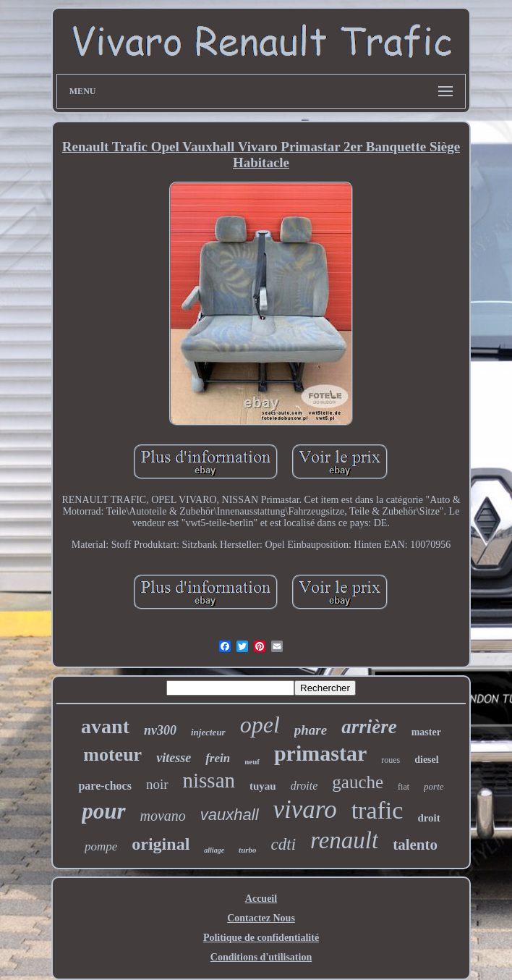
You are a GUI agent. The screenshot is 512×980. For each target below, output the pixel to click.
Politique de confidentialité (261, 938)
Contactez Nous (261, 918)
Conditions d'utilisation (261, 957)
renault (344, 840)
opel (260, 725)
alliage (214, 850)
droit (428, 818)
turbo (247, 850)
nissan (209, 780)
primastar (320, 753)
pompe (101, 846)
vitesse (174, 758)
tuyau (263, 786)
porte (434, 786)
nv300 (160, 730)
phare (311, 730)
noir (157, 784)
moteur (112, 755)
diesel (426, 760)
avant (105, 726)
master (426, 732)
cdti (284, 844)
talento (415, 845)
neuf (252, 761)
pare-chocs (104, 786)
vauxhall (230, 815)
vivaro (305, 810)
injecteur (208, 732)
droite (304, 786)
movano (163, 816)
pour (103, 811)
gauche (358, 782)
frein (218, 758)
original (161, 844)
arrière (369, 727)
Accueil (261, 899)
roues (391, 760)
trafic (377, 810)
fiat (404, 787)
